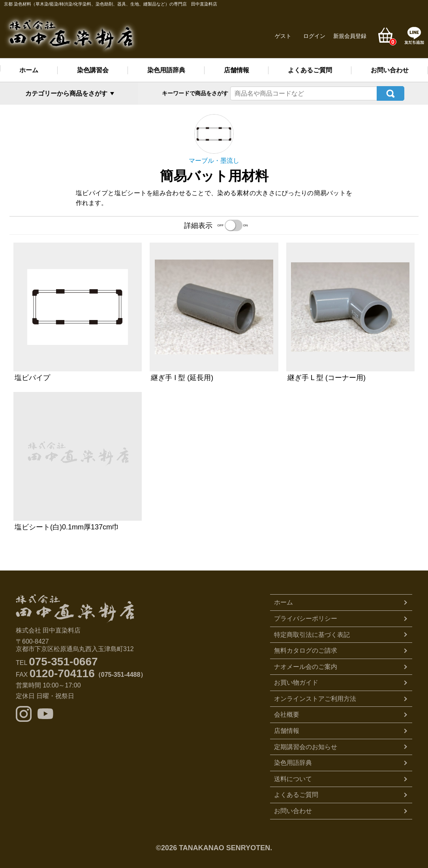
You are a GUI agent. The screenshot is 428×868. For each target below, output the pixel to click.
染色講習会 (93, 70)
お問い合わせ (390, 70)
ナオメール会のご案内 (306, 666)
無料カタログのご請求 (306, 650)
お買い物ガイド (296, 682)
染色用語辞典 (166, 70)
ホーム (29, 70)
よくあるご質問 (310, 70)
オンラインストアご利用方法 (315, 698)
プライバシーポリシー (306, 618)
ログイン (314, 36)
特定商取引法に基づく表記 (312, 634)
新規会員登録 (350, 36)
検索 (390, 93)
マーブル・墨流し (214, 160)
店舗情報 (237, 70)
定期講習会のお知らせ (306, 746)
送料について (293, 778)
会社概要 (287, 714)
